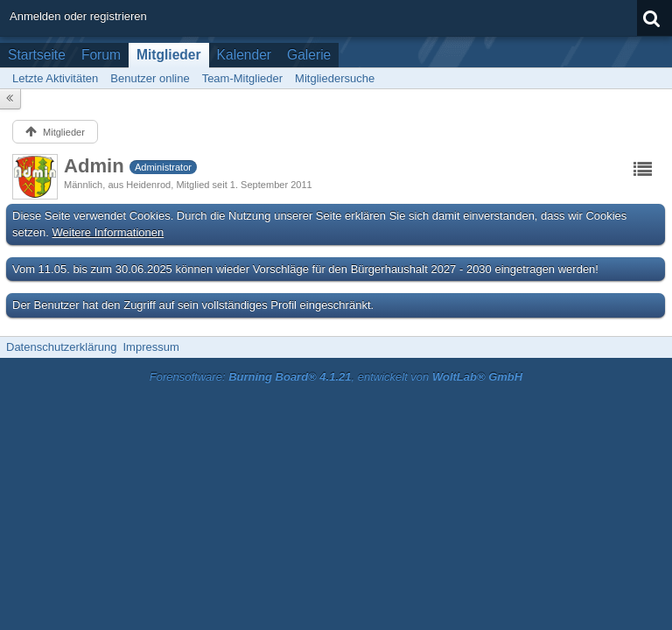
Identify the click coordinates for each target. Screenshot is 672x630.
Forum (101, 55)
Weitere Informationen (108, 232)
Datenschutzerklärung (61, 347)
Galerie (309, 55)
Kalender (244, 55)
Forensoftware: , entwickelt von (336, 377)
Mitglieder (169, 55)
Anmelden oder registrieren (78, 16)
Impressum (150, 347)
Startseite (37, 55)
